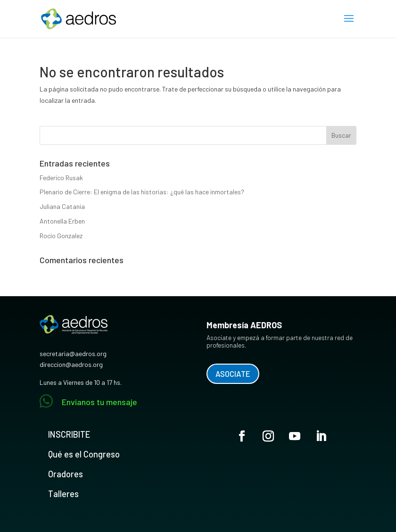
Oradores (66, 474)
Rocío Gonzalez (61, 236)
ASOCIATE (233, 374)
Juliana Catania (62, 206)
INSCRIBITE (69, 434)
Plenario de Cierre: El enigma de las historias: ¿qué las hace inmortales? (142, 192)
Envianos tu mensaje (99, 402)
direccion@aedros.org (71, 364)
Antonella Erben (62, 221)
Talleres (63, 494)
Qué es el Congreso (84, 454)
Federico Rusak (61, 178)
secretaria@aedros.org (73, 353)
